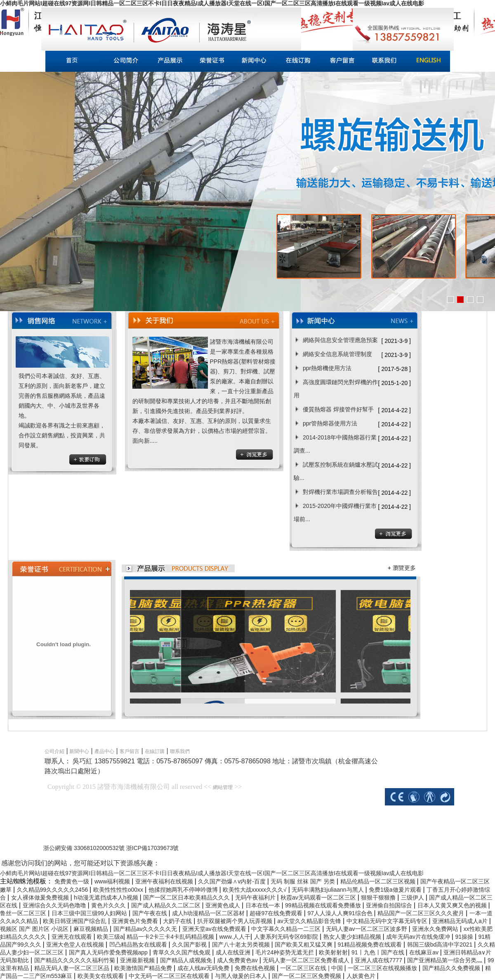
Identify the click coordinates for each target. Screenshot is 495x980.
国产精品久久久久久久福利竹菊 (75, 960)
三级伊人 (413, 897)
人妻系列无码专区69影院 (287, 937)
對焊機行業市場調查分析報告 (340, 492)
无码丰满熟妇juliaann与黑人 (328, 890)
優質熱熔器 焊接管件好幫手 (338, 409)
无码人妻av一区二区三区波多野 (367, 929)
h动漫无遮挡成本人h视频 (107, 897)
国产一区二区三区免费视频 (307, 976)
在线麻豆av (425, 952)
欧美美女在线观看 (101, 976)
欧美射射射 (333, 952)
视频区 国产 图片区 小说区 (35, 929)
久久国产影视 (190, 945)
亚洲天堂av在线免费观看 (215, 929)
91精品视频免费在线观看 (371, 945)
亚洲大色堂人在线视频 (76, 945)
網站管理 (223, 787)
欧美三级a (110, 937)
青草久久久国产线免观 (182, 952)
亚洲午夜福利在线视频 (165, 881)
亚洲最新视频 (138, 960)
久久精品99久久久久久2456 (53, 890)
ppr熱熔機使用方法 (327, 368)
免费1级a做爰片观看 (396, 890)
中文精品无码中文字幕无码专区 (388, 921)
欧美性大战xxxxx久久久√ (256, 890)
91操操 (465, 937)
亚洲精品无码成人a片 (461, 921)
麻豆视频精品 (92, 929)
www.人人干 (235, 937)
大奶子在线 (178, 921)
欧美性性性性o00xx (119, 890)
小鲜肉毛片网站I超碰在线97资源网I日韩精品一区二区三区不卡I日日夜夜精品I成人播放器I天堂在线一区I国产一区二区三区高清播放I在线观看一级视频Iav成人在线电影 (212, 3)
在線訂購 (155, 751)
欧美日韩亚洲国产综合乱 (75, 921)
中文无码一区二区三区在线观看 (170, 976)
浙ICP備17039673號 (153, 848)
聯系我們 (180, 751)
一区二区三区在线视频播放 (383, 968)
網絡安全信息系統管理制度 (337, 354)
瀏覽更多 (404, 568)
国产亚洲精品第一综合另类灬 (445, 960)
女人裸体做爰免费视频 (41, 897)
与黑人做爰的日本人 (242, 976)
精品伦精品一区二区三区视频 (379, 881)
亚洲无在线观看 (73, 937)
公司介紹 (54, 751)
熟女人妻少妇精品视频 (353, 937)
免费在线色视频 (256, 968)
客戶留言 (130, 751)
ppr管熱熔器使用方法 (330, 423)
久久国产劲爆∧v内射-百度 (233, 881)
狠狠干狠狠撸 (379, 897)
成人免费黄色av (238, 960)
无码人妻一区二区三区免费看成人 (307, 960)
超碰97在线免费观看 (277, 913)
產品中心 (104, 751)
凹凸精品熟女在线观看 (139, 945)
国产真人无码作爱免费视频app (109, 952)
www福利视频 (113, 881)
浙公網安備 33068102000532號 (85, 848)
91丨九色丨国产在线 (378, 952)
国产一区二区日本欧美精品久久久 (187, 897)
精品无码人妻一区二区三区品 (73, 968)
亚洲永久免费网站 (436, 929)
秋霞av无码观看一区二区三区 (319, 897)
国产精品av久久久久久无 (146, 929)
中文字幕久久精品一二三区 (287, 929)
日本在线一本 (264, 905)
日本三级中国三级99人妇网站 (90, 913)
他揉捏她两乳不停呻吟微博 (184, 890)
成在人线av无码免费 (204, 968)
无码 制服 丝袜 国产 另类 (303, 881)
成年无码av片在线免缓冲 (419, 937)
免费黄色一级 (73, 881)
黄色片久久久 (109, 905)
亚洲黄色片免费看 (136, 921)
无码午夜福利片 (256, 897)
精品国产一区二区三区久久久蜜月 (422, 913)
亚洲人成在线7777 (379, 960)
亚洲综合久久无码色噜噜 (55, 905)
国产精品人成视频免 (187, 960)
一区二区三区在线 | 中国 (312, 968)
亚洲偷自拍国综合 (390, 905)
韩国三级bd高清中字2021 (441, 945)
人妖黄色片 (362, 976)
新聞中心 (79, 751)
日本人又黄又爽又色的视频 (453, 905)
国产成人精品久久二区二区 (167, 905)
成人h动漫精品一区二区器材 (209, 913)
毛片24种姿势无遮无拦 (285, 952)
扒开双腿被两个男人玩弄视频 (236, 921)
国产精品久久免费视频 (452, 968)
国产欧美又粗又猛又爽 (304, 945)
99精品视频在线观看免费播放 (324, 905)
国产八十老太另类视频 (242, 945)
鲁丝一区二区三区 (24, 913)
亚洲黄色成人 (224, 905)
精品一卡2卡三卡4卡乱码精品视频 (171, 937)
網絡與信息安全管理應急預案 (340, 340)
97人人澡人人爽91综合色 (341, 913)
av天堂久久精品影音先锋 (310, 921)
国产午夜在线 (151, 913)
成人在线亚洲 (234, 952)
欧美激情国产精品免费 (144, 968)
